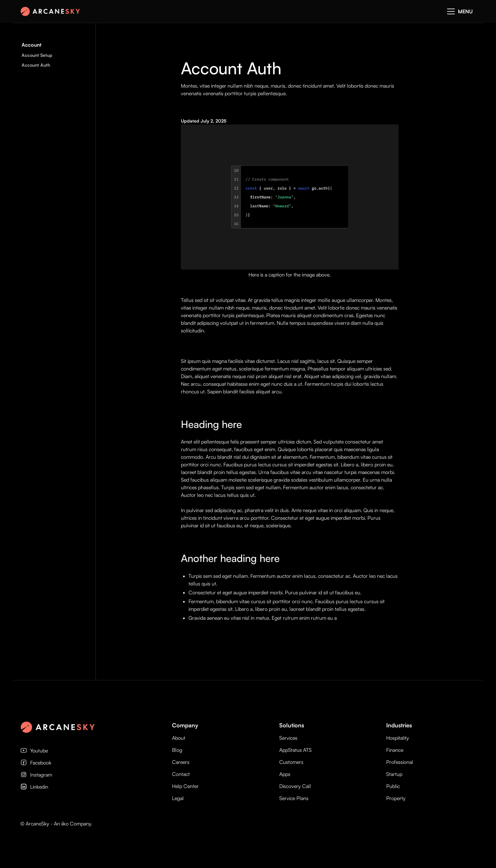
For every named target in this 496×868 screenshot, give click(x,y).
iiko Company (76, 824)
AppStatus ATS (295, 750)
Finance (395, 750)
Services (288, 738)
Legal (178, 798)
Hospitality (398, 738)
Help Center (185, 786)
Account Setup (37, 55)
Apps (285, 774)
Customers (291, 762)
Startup (394, 774)
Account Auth (36, 65)
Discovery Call (295, 786)
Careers (181, 762)
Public (393, 786)
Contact (181, 774)
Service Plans (294, 798)
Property (396, 798)
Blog (177, 750)
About (179, 738)
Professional (400, 762)
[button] (460, 11)
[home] (52, 11)
